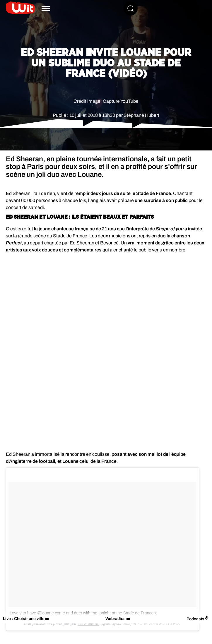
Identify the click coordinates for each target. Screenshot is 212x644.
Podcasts (198, 618)
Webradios (116, 619)
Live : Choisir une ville (24, 619)
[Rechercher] (131, 8)
